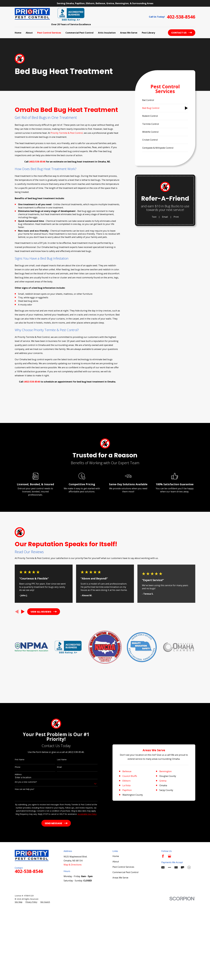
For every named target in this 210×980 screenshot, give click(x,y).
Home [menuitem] (18, 33)
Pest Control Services (123, 956)
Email (165, 217)
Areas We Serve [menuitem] (129, 33)
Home (116, 945)
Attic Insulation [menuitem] (107, 33)
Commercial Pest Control (125, 962)
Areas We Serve (120, 967)
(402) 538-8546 (37, 162)
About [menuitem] (29, 33)
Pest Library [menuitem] (148, 33)
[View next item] (23, 670)
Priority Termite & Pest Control (67, 133)
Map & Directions (73, 954)
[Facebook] (163, 945)
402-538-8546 (181, 17)
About (116, 951)
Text (154, 217)
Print (176, 217)
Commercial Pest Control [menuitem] (79, 33)
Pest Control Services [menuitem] (49, 33)
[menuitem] (165, 100)
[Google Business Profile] (169, 945)
